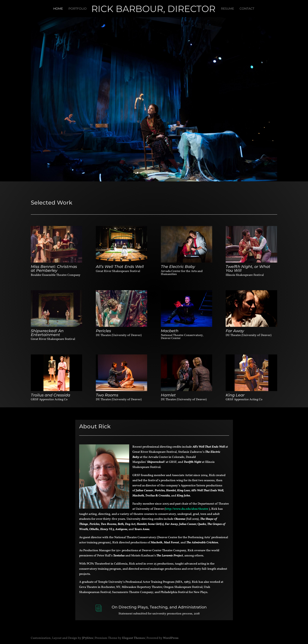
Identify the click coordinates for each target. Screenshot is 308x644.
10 (170, 173)
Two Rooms (107, 395)
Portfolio (78, 9)
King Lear (235, 395)
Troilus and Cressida (50, 395)
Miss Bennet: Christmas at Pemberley (54, 269)
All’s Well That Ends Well (120, 267)
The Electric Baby (178, 267)
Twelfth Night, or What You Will (248, 269)
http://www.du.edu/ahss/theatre (187, 509)
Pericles (103, 331)
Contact (247, 9)
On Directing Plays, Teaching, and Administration (159, 607)
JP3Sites (87, 638)
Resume (227, 9)
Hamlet (168, 395)
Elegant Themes (133, 638)
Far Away (235, 331)
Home (58, 9)
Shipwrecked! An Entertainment (47, 333)
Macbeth (170, 331)
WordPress (171, 638)
